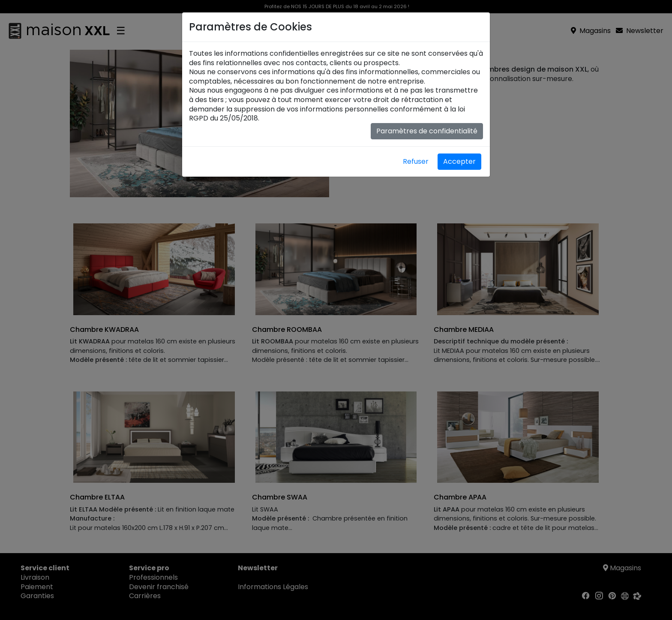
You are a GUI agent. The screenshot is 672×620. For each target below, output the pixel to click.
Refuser (416, 161)
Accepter (459, 161)
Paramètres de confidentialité (427, 131)
